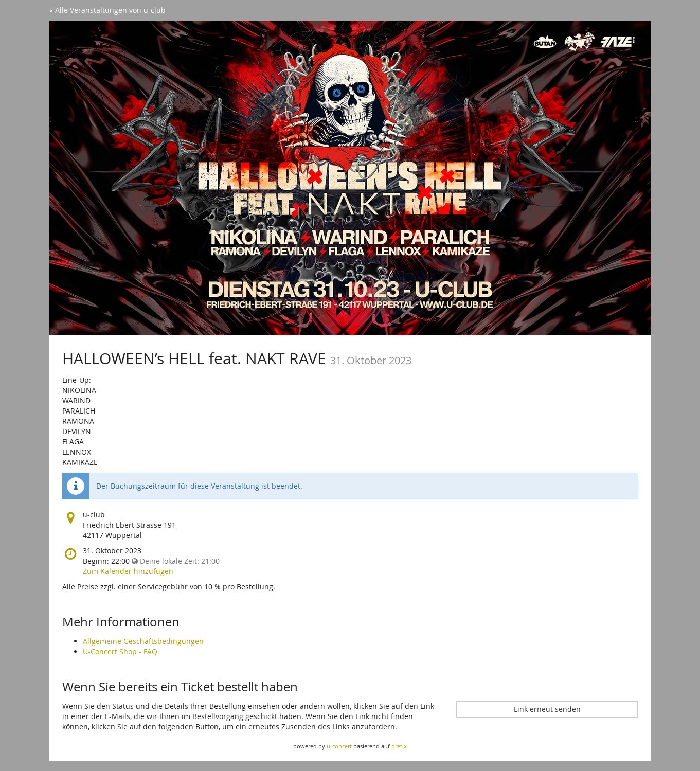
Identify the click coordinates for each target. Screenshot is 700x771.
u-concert (339, 746)
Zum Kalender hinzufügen (128, 571)
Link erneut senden (547, 709)
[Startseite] (350, 178)
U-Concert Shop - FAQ (120, 651)
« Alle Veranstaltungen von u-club (107, 10)
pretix (399, 746)
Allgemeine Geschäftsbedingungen (143, 641)
